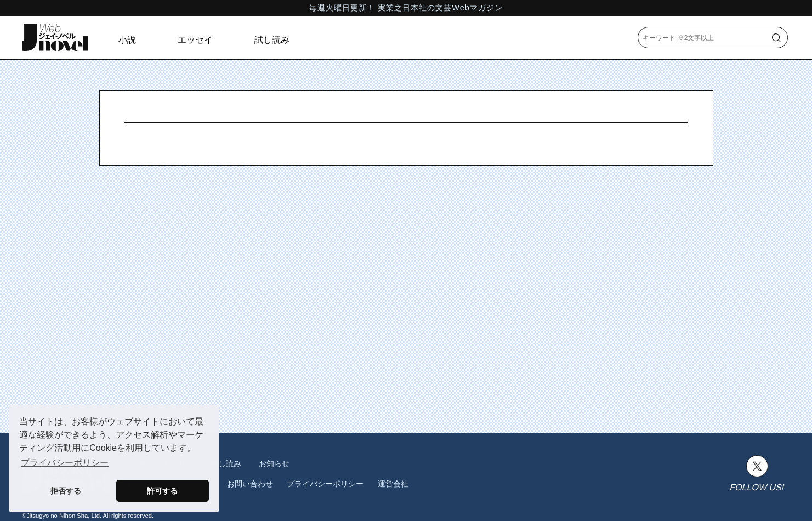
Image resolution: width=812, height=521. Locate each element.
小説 (127, 40)
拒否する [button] (66, 491)
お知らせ (274, 463)
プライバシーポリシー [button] (65, 463)
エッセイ (195, 40)
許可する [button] (162, 491)
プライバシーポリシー (325, 484)
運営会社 (393, 484)
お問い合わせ (250, 484)
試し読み (272, 40)
